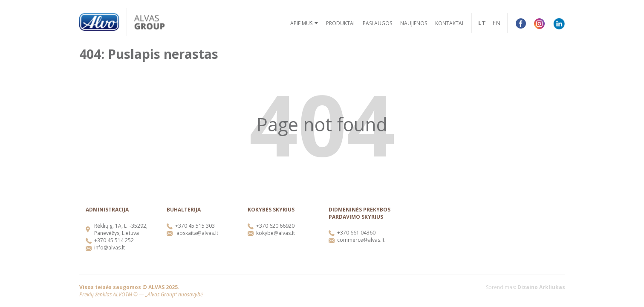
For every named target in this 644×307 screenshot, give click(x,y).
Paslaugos (377, 23)
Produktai (340, 23)
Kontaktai (449, 23)
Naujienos (414, 23)
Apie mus (301, 23)
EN (496, 23)
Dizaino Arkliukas (541, 287)
